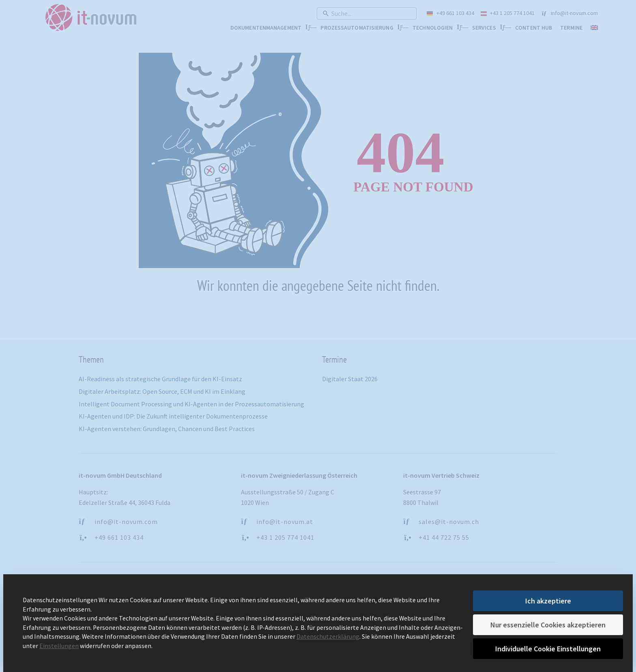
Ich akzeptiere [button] (548, 601)
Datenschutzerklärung (328, 637)
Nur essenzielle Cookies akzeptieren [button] (548, 625)
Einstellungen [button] (59, 645)
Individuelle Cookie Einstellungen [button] (548, 649)
